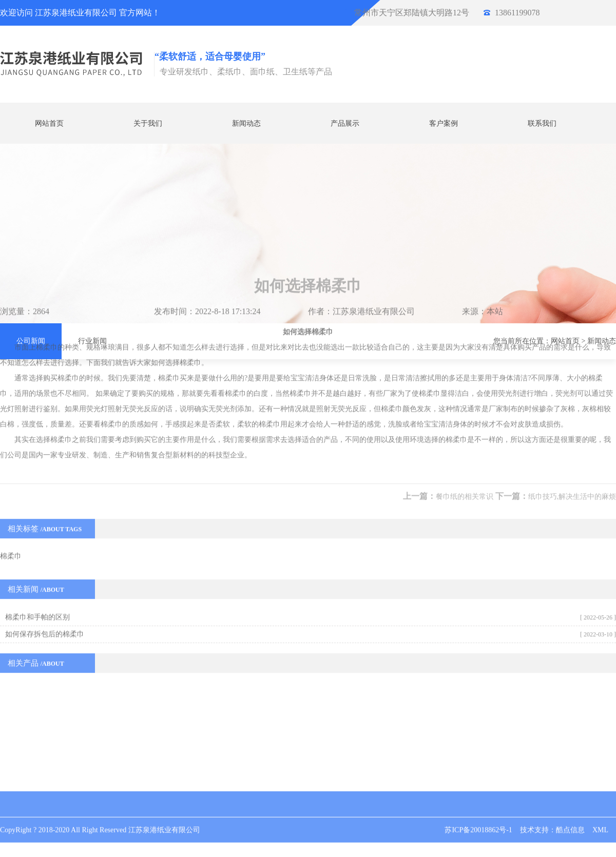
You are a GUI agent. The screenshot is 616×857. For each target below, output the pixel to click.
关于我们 (148, 123)
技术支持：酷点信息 (552, 815)
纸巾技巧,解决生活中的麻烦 (572, 381)
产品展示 (345, 123)
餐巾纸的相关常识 (465, 381)
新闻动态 (246, 123)
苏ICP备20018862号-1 (478, 815)
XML (600, 815)
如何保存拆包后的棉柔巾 (45, 518)
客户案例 (444, 123)
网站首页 (49, 123)
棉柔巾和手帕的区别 (37, 501)
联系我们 (542, 123)
